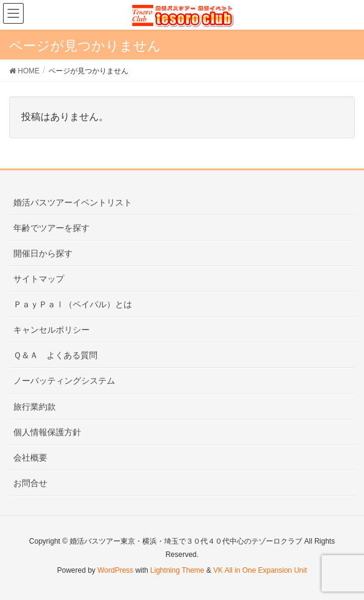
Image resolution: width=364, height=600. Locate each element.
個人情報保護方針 (47, 432)
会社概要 (30, 458)
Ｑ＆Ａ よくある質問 (55, 355)
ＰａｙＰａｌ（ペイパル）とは (73, 304)
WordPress (115, 570)
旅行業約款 (35, 407)
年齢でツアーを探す (51, 228)
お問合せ (30, 483)
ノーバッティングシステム (64, 381)
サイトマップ (39, 279)
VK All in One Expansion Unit (260, 570)
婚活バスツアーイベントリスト (73, 202)
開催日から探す (43, 253)
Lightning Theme (177, 570)
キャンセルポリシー (51, 330)
